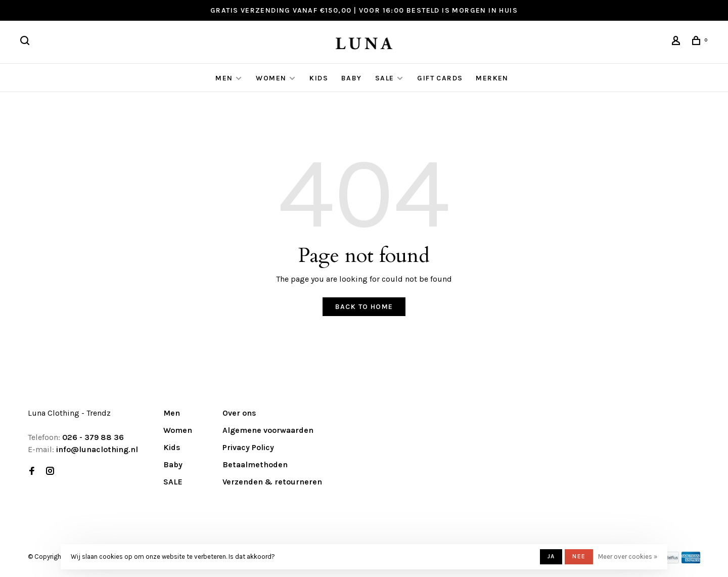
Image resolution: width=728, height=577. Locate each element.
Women (271, 78)
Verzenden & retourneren (272, 482)
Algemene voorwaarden (268, 430)
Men (224, 78)
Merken (492, 78)
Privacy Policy (248, 447)
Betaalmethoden (255, 464)
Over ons (239, 413)
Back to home (364, 307)
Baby (352, 78)
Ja (551, 556)
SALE (385, 78)
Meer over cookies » (628, 557)
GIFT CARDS (440, 78)
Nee (579, 556)
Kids (319, 78)
